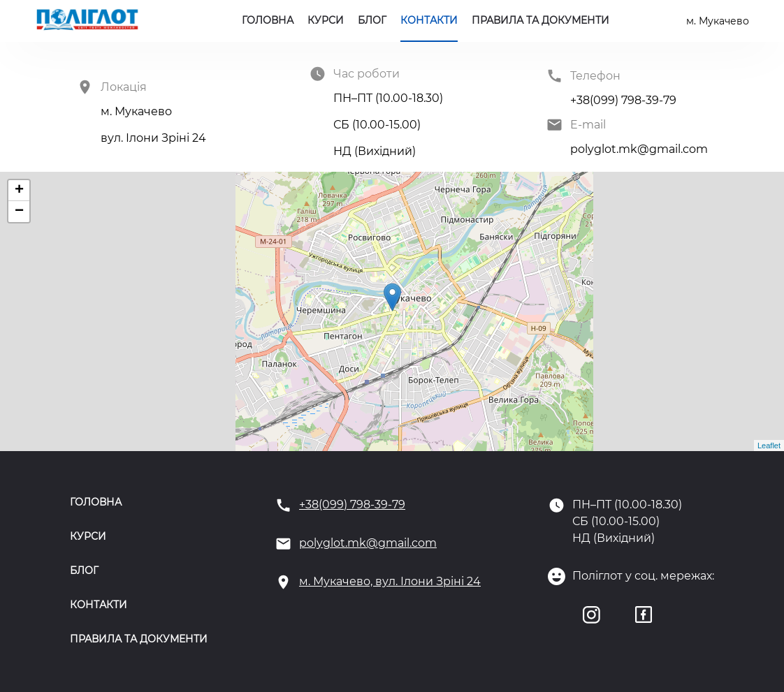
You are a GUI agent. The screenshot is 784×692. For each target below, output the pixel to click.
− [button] (19, 212)
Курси (326, 20)
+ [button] (19, 191)
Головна (268, 20)
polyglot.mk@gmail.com (368, 543)
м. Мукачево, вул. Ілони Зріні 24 (390, 581)
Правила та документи (540, 20)
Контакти (429, 20)
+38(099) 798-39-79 (352, 505)
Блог (372, 20)
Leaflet (769, 446)
